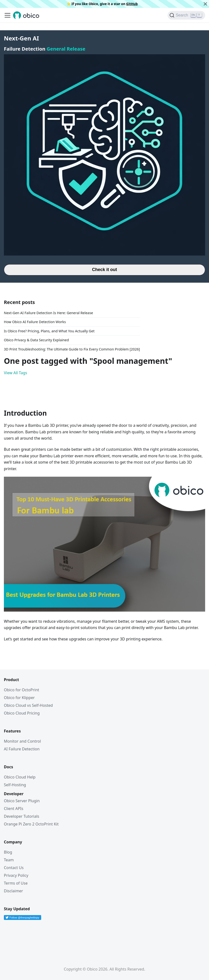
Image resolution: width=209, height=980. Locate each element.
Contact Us (14, 868)
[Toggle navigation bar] (8, 15)
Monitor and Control (22, 741)
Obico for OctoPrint (22, 690)
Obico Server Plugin (22, 801)
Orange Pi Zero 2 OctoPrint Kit (31, 824)
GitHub (132, 4)
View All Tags (15, 373)
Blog (8, 852)
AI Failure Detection (22, 749)
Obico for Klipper (19, 698)
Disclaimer (13, 891)
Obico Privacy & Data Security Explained (36, 340)
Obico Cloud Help (20, 777)
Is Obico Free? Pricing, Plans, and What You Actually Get (49, 331)
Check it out (104, 270)
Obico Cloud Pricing (22, 713)
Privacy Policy (16, 875)
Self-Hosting (15, 785)
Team (9, 860)
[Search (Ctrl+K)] (186, 15)
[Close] (205, 4)
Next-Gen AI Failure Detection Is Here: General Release (48, 313)
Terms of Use (16, 883)
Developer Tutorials (22, 816)
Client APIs (14, 809)
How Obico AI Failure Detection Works (35, 322)
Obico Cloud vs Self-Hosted (28, 705)
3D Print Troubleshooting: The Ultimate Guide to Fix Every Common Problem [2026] (72, 349)
